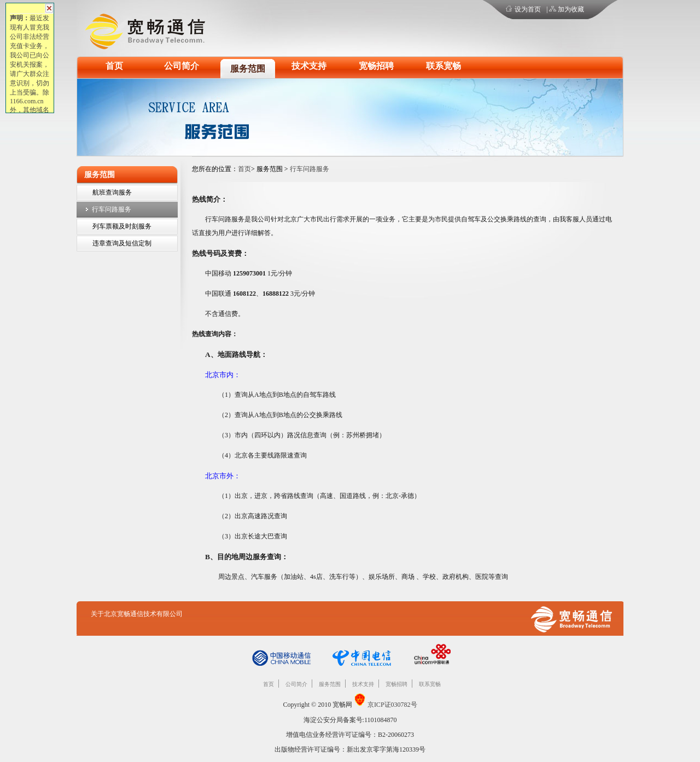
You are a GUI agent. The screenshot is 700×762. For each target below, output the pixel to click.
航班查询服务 (112, 192)
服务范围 (248, 69)
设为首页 (528, 9)
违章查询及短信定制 (122, 243)
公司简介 (182, 66)
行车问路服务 (112, 209)
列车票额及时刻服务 (122, 226)
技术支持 (309, 66)
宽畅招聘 (376, 66)
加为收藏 (571, 9)
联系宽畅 (444, 66)
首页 (114, 66)
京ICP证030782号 (392, 705)
